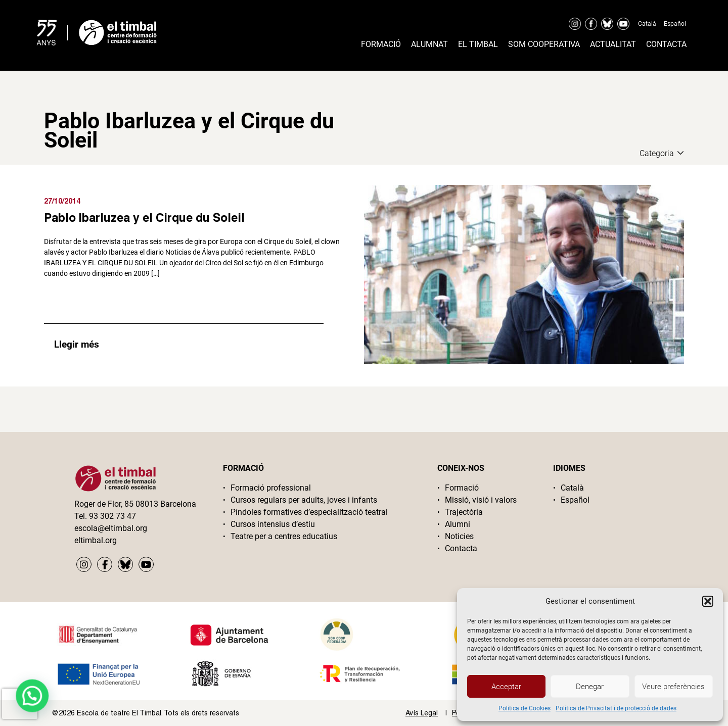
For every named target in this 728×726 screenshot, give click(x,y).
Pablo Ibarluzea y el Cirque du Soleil (144, 217)
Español (675, 24)
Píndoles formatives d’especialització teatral (309, 512)
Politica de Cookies (525, 708)
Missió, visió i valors (481, 500)
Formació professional (271, 488)
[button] (708, 601)
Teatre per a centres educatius (284, 536)
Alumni (458, 524)
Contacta (666, 44)
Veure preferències (673, 687)
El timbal (478, 44)
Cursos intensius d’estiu (273, 524)
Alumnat (429, 44)
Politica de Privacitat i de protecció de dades (616, 708)
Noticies (459, 536)
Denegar (590, 687)
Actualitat (613, 44)
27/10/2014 (62, 201)
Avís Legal (422, 713)
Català (647, 24)
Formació (381, 44)
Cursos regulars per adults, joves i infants (304, 500)
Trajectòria (464, 512)
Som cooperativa (544, 44)
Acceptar (506, 687)
